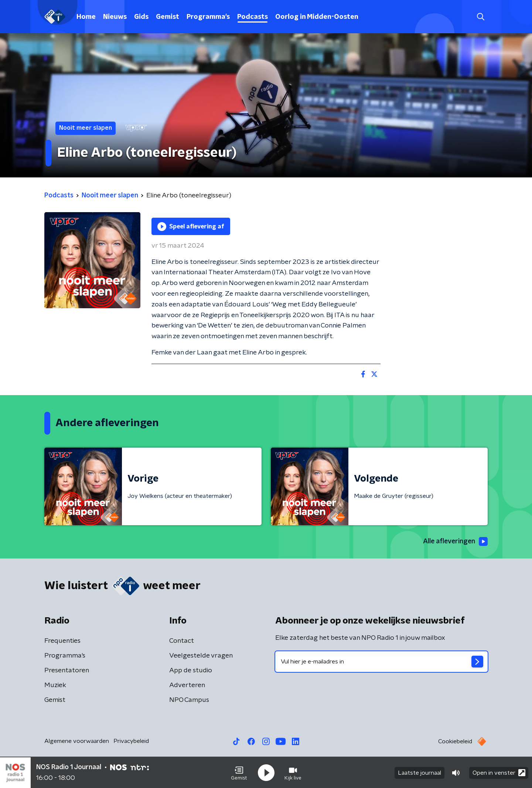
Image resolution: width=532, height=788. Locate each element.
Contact (182, 641)
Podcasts (253, 17)
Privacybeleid (131, 741)
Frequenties (62, 641)
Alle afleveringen (455, 542)
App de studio (191, 670)
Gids (141, 17)
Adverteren (187, 685)
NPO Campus (189, 700)
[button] (239, 772)
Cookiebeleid (455, 741)
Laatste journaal (420, 772)
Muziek (55, 685)
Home (86, 17)
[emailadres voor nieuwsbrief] (381, 662)
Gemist (168, 17)
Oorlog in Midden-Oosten (317, 17)
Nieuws (115, 17)
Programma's (208, 17)
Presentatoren (67, 670)
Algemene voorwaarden (77, 741)
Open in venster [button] (499, 772)
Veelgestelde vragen (201, 656)
